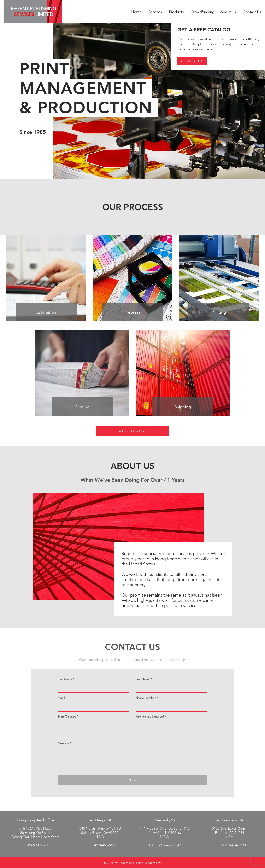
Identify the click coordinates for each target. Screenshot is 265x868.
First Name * (66, 679)
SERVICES (24, 14)
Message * (65, 743)
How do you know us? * (151, 717)
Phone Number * (147, 698)
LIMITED (44, 14)
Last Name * (144, 679)
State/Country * (68, 717)
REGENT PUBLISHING (33, 9)
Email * (62, 698)
